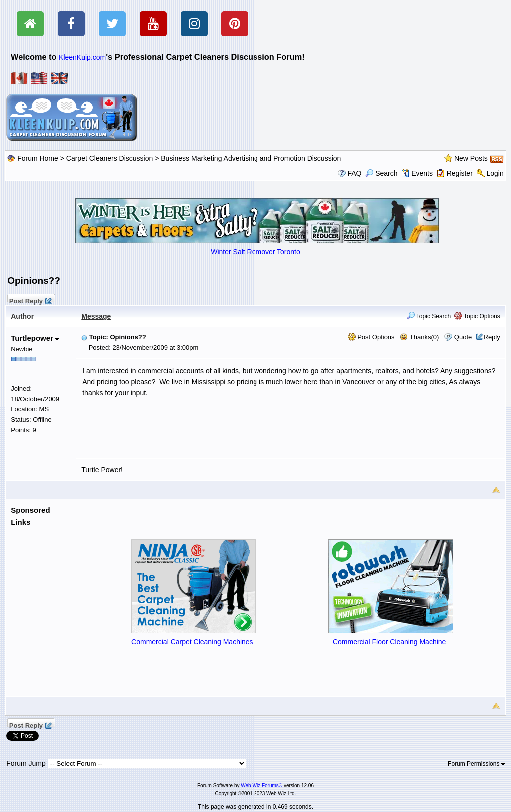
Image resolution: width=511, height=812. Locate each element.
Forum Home (38, 158)
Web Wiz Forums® (261, 785)
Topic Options (477, 316)
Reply (492, 337)
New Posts (471, 158)
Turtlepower (35, 338)
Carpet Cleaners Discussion (110, 158)
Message (96, 316)
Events (417, 173)
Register (460, 173)
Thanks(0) (419, 337)
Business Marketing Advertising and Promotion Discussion (251, 158)
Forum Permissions (476, 764)
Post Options (371, 337)
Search (381, 173)
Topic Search (429, 316)
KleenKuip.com (82, 57)
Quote (463, 337)
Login (495, 173)
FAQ (354, 173)
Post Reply (30, 300)
